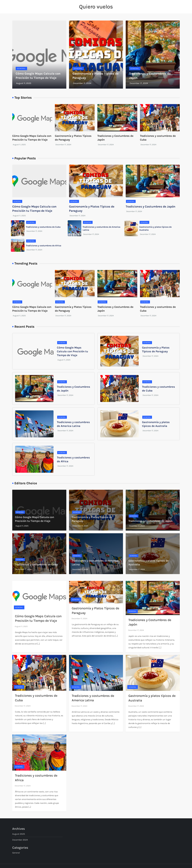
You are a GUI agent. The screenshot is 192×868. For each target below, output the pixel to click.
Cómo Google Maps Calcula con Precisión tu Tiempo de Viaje (72, 351)
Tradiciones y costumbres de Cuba (43, 227)
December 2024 (20, 840)
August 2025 (19, 834)
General (21, 68)
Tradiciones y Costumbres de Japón (151, 207)
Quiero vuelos (96, 7)
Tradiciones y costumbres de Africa (44, 246)
